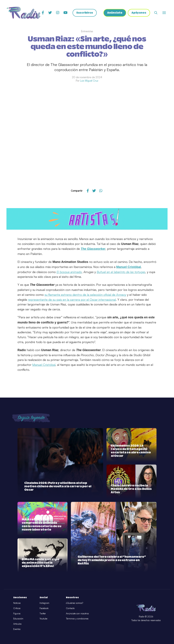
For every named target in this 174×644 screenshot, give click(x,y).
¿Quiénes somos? (75, 603)
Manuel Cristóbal (44, 365)
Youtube (43, 619)
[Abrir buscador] (156, 13)
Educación (18, 619)
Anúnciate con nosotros (77, 613)
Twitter (43, 613)
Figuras (17, 613)
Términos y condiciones (77, 619)
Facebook (44, 608)
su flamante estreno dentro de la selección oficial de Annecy (85, 295)
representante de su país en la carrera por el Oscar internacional (72, 300)
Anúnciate (115, 13)
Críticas (17, 608)
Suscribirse (85, 13)
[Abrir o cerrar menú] (164, 13)
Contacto (70, 608)
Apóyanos (139, 13)
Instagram (44, 603)
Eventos (17, 629)
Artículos (17, 624)
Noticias (17, 603)
